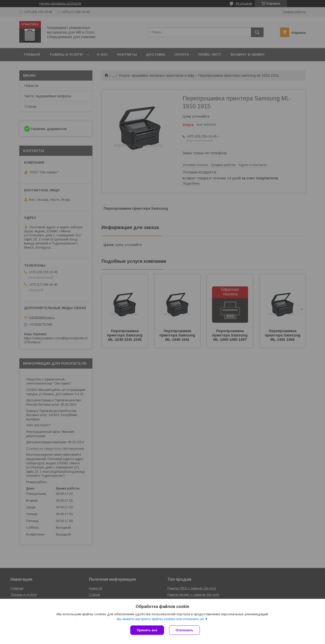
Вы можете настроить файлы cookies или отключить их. (161, 619)
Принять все (147, 630)
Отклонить (184, 630)
